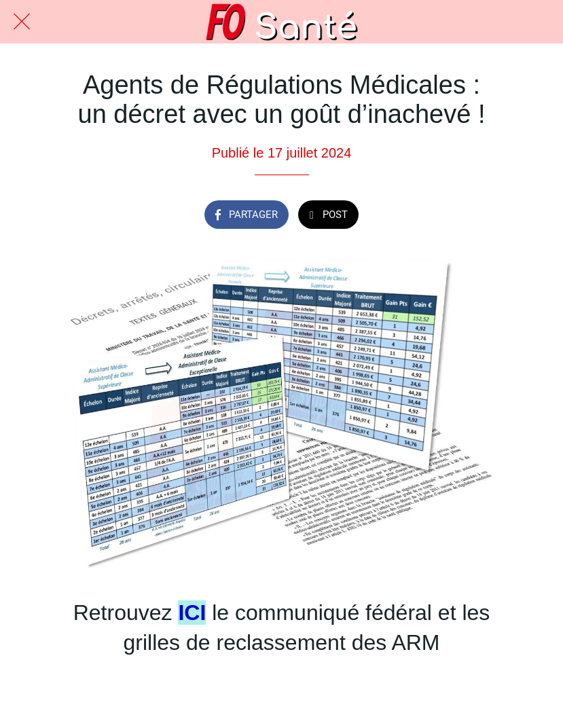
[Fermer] (22, 22)
